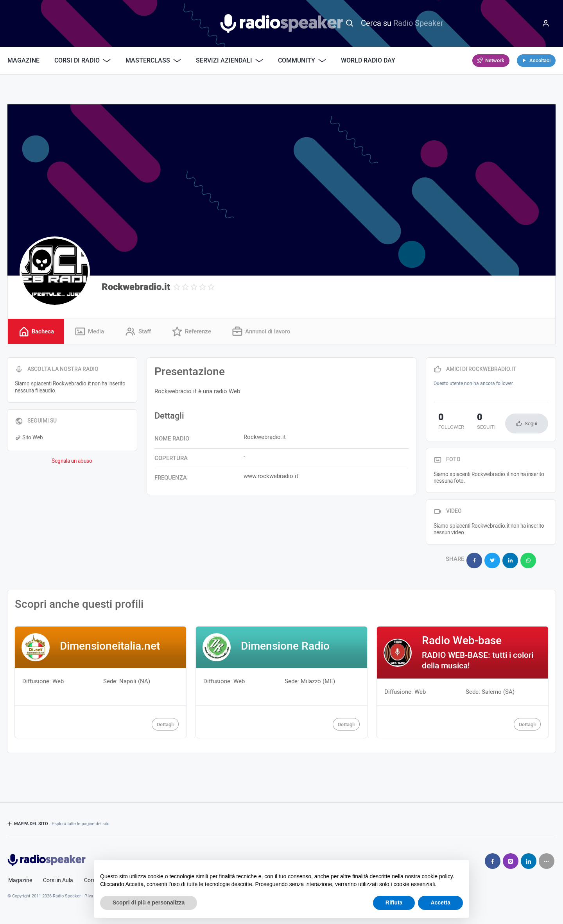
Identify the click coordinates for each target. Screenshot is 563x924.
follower (446, 423)
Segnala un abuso (72, 462)
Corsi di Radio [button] (82, 61)
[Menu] (546, 23)
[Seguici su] (547, 857)
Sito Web (29, 439)
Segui (531, 425)
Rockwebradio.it (136, 287)
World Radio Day (368, 61)
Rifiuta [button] (394, 903)
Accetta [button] (440, 903)
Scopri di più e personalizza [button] (149, 903)
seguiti (473, 423)
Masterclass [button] (153, 61)
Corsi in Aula (58, 877)
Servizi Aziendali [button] (230, 61)
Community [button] (302, 61)
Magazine (23, 61)
